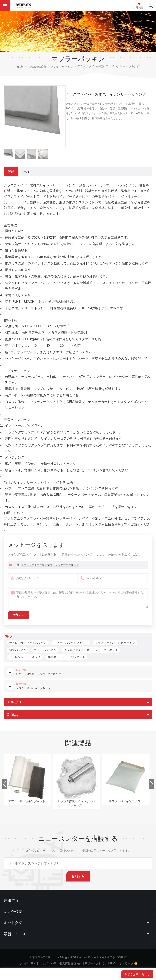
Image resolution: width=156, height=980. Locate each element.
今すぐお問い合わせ (137, 974)
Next (152, 784)
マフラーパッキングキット (71, 643)
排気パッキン (18, 650)
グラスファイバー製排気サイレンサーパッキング (50, 571)
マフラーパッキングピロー (128, 801)
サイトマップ (39, 963)
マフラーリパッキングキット (29, 801)
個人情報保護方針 (71, 963)
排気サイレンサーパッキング (66, 657)
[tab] (11, 172)
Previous (4, 784)
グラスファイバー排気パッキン (115, 643)
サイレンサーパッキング (25, 657)
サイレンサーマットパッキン (28, 643)
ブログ (24, 963)
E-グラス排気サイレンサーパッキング (78, 803)
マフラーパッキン (45, 650)
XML (54, 963)
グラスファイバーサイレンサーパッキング (91, 650)
